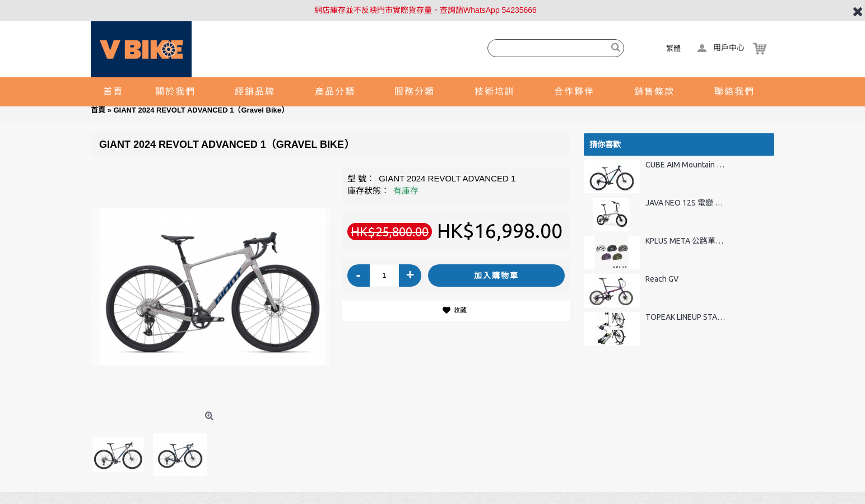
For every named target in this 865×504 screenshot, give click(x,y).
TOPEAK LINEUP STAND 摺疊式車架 (686, 317)
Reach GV (662, 279)
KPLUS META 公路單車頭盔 (686, 241)
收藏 (460, 310)
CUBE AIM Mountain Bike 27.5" (686, 165)
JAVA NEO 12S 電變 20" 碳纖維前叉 (686, 203)
